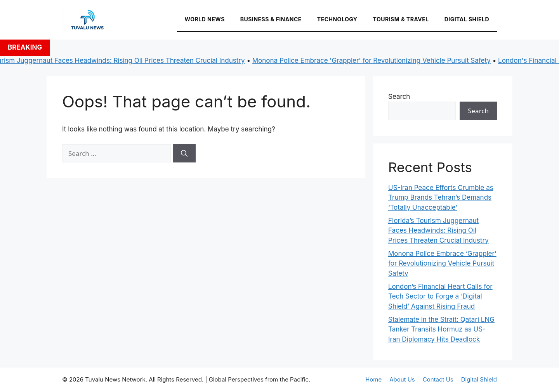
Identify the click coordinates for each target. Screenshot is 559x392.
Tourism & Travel (401, 19)
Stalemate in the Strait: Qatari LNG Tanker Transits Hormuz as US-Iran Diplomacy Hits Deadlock (441, 329)
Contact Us (438, 379)
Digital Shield (467, 19)
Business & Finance (271, 19)
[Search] (184, 154)
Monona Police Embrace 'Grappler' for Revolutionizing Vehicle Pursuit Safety (374, 60)
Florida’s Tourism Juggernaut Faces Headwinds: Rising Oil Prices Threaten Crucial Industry (438, 231)
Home (373, 379)
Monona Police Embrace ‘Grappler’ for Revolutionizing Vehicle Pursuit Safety (442, 263)
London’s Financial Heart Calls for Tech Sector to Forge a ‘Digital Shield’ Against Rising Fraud (440, 296)
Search (399, 97)
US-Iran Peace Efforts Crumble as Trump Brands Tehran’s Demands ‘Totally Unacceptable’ (441, 198)
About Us (402, 379)
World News (205, 19)
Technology (337, 19)
